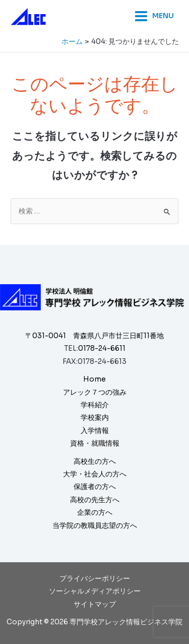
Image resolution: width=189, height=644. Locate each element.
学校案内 (95, 418)
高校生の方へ (95, 462)
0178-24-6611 (102, 348)
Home (94, 379)
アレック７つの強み (95, 392)
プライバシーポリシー (95, 579)
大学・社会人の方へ (95, 474)
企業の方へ (95, 513)
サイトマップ (95, 604)
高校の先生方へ (95, 500)
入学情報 (95, 431)
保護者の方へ (95, 487)
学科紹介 (95, 405)
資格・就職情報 (95, 443)
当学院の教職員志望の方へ (95, 526)
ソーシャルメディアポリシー (95, 591)
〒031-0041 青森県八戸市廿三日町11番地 (94, 336)
